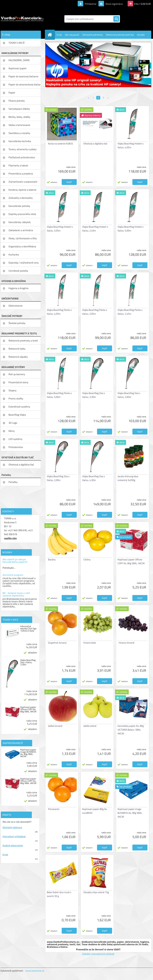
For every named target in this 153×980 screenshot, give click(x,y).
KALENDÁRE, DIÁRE (19, 60)
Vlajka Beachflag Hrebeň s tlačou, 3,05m (60, 229)
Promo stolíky (16, 398)
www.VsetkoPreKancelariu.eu (63, 942)
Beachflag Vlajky (17, 415)
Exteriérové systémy (19, 407)
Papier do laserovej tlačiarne (24, 76)
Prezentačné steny (18, 382)
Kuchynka (14, 254)
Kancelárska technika (20, 141)
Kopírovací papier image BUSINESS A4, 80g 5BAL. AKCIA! (28, 753)
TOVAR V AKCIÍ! (17, 43)
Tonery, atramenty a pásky (23, 149)
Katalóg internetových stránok (98, 954)
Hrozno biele (90, 643)
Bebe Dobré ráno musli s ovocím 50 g (59, 894)
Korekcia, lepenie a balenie (23, 190)
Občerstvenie (16, 306)
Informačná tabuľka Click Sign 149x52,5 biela (28, 629)
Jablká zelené (90, 726)
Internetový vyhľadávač (14, 836)
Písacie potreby (17, 101)
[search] (116, 19)
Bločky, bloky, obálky (19, 117)
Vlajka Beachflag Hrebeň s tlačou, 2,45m (95, 229)
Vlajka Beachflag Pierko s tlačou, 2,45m (130, 312)
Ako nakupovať (72, 35)
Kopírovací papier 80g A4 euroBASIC (95, 811)
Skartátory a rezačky (19, 133)
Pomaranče (54, 809)
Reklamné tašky (17, 349)
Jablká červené (55, 726)
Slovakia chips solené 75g (96, 892)
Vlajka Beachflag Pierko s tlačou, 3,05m (95, 312)
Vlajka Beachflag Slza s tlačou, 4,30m (94, 478)
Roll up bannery (17, 374)
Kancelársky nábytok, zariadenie (20, 223)
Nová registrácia (114, 4)
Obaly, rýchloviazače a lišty (23, 238)
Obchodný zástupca (12, 827)
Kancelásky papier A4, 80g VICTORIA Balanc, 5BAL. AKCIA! (131, 730)
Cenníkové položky (18, 271)
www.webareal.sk (35, 971)
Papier (12, 93)
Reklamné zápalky (18, 357)
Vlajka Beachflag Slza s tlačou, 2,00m (58, 478)
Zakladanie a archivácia (21, 230)
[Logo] (22, 19)
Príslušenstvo (16, 447)
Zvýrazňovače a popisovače (23, 182)
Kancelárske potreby (19, 206)
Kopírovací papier (18, 68)
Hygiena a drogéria (19, 288)
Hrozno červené (127, 643)
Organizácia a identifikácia (22, 246)
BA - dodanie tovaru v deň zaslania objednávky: (16, 594)
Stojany (13, 390)
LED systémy (15, 439)
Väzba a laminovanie (19, 125)
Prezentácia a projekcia (21, 174)
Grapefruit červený (57, 643)
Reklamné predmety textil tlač (120, 35)
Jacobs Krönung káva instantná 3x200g (128, 478)
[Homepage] (51, 35)
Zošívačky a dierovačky (21, 198)
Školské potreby (17, 323)
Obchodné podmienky (93, 35)
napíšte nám (10, 538)
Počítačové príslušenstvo (22, 157)
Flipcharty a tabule (18, 165)
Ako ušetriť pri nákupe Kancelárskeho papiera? (15, 561)
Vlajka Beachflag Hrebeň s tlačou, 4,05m (131, 145)
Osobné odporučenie (13, 845)
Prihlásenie (91, 4)
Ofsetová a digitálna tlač (21, 465)
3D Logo (13, 423)
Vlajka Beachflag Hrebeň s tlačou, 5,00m (131, 229)
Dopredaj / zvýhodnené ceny (24, 263)
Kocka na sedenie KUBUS (60, 144)
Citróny (87, 560)
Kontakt (141, 35)
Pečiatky (13, 482)
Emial (5, 855)
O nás (59, 35)
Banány (52, 560)
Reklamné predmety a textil (23, 341)
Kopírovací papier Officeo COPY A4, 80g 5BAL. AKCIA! (28, 709)
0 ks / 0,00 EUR (142, 4)
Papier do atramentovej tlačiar (25, 84)
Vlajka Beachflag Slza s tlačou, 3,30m (28, 662)
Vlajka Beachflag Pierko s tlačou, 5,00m (59, 395)
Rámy (12, 431)
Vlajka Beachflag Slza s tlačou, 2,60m (129, 395)
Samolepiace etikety (19, 109)
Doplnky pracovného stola (22, 214)
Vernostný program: (13, 575)
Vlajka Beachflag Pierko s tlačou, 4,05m (59, 312)
